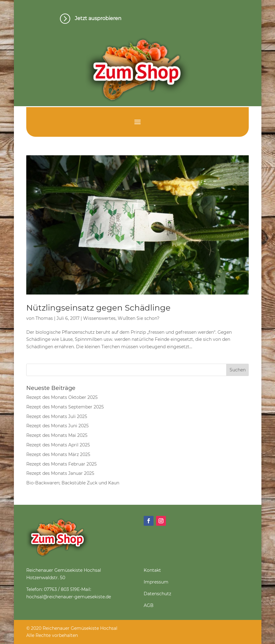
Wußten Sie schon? (139, 318)
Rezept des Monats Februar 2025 (61, 464)
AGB (149, 605)
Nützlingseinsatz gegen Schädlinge (98, 308)
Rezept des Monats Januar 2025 (60, 473)
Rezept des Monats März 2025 (58, 454)
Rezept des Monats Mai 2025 (57, 435)
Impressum (156, 582)
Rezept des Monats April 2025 (58, 445)
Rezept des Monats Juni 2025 (57, 426)
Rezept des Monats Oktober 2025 (62, 397)
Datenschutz (157, 594)
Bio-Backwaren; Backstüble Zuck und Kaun (73, 483)
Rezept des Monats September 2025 (65, 407)
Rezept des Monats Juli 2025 (57, 416)
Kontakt (152, 570)
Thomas (44, 318)
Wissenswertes (99, 318)
